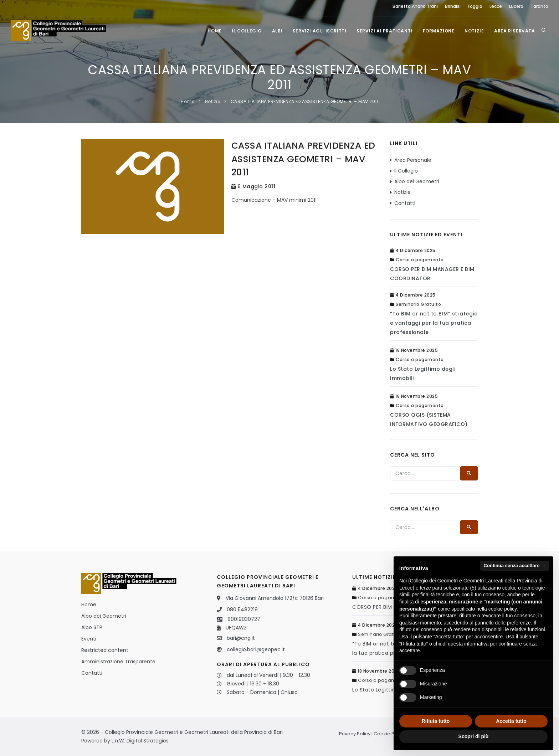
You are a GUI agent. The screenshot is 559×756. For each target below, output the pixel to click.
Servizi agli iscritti (317, 31)
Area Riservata (514, 31)
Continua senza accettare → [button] (515, 565)
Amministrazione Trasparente (118, 662)
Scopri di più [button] (474, 736)
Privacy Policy (355, 734)
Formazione (437, 31)
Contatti (405, 203)
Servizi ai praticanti (383, 31)
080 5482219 (242, 610)
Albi (275, 31)
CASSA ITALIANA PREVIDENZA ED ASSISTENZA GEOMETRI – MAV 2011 (305, 101)
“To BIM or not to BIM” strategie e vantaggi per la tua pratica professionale (434, 323)
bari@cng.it (241, 638)
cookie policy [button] (502, 609)
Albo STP (92, 627)
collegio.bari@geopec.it (256, 649)
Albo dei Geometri (417, 181)
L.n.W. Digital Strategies (140, 741)
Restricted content (105, 650)
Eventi (89, 639)
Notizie (473, 31)
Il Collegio (244, 31)
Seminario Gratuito (418, 304)
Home (211, 31)
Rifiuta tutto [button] (436, 721)
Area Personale (413, 160)
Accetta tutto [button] (511, 721)
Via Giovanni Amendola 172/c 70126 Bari (275, 598)
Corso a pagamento (420, 260)
